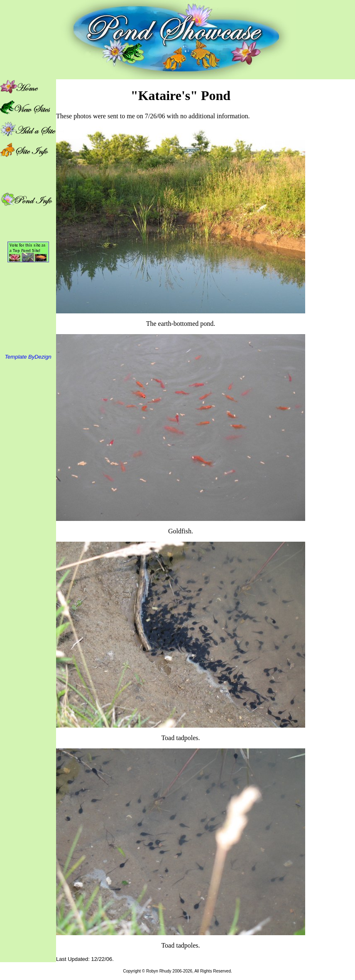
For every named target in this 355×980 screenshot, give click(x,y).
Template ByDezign (28, 357)
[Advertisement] (330, 204)
